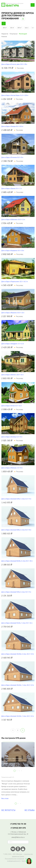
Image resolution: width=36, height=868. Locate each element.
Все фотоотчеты (8, 810)
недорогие (5, 34)
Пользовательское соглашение (14, 859)
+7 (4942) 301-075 (18, 828)
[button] (15, 771)
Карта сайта (25, 861)
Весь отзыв (5, 798)
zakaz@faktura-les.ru (18, 837)
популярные (14, 34)
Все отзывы (30, 810)
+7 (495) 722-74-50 (18, 824)
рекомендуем (23, 34)
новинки (4, 37)
